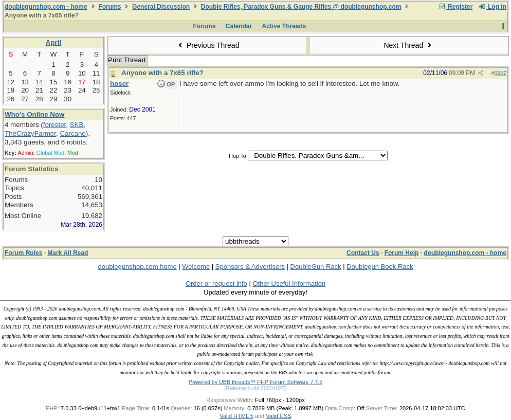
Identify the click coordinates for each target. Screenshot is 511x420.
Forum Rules (23, 253)
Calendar (239, 26)
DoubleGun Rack (316, 267)
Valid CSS (278, 416)
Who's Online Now (34, 114)
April (53, 42)
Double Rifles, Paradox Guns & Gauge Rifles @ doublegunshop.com (301, 7)
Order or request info (216, 284)
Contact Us (363, 253)
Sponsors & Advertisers (250, 267)
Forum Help (402, 253)
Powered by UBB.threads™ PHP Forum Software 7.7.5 (255, 382)
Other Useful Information (289, 284)
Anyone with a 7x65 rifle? (162, 73)
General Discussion (161, 7)
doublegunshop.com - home (46, 7)
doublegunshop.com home (137, 267)
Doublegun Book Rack (380, 267)
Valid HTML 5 (236, 416)
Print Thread (127, 60)
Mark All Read (68, 253)
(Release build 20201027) (255, 388)
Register (455, 7)
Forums (109, 7)
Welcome (196, 267)
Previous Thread (208, 45)
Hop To (238, 156)
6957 (500, 73)
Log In (492, 7)
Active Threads (284, 26)
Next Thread (409, 45)
